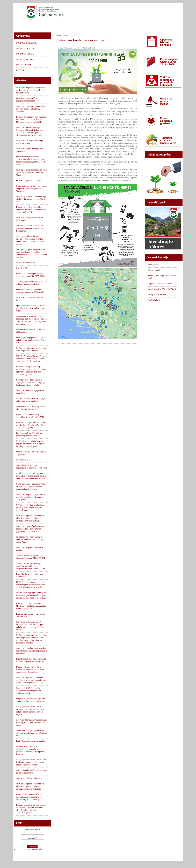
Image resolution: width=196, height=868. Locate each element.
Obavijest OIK (22, 268)
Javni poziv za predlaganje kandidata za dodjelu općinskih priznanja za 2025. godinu (31, 497)
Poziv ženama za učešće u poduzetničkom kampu (27, 100)
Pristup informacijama (157, 295)
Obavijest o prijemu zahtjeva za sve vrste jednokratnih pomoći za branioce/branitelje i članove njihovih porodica (32, 253)
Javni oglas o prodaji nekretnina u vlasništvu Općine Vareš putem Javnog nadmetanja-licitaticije (30, 786)
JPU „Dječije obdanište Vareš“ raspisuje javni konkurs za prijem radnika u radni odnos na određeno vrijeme (30, 240)
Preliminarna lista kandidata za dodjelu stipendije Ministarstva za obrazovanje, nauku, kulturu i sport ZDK (31, 161)
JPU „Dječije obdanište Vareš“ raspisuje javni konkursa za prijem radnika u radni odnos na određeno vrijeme (30, 711)
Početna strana (62, 35)
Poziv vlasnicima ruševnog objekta (31, 741)
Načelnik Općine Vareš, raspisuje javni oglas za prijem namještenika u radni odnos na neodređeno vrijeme (31, 476)
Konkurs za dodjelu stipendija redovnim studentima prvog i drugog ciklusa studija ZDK (31, 210)
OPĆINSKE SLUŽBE (58, 25)
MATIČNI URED (138, 25)
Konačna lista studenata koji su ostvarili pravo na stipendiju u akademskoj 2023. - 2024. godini (30, 797)
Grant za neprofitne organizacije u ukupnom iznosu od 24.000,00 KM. (31, 557)
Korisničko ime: (32, 830)
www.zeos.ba (75, 164)
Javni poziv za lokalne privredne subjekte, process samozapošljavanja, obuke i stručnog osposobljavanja (31, 680)
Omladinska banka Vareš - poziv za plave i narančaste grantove (31, 408)
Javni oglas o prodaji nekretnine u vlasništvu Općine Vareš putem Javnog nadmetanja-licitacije (30, 518)
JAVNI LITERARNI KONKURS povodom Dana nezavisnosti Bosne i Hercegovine (31, 228)
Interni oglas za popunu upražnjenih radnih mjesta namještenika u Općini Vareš (31, 340)
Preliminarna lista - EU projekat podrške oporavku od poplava (29, 434)
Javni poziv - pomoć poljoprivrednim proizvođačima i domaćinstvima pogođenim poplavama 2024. (31, 529)
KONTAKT (160, 25)
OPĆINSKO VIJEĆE (85, 25)
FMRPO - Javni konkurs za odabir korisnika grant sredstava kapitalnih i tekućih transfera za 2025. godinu (31, 585)
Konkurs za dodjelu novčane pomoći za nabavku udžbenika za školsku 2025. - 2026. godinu (31, 425)
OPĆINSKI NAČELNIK (29, 25)
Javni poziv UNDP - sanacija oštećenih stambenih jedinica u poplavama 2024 (29, 691)
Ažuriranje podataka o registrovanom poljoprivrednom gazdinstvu (31, 283)
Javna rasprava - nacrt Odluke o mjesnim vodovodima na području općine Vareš (30, 539)
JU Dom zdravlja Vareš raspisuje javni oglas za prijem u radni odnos (32, 349)
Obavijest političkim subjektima (29, 778)
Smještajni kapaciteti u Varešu (160, 284)
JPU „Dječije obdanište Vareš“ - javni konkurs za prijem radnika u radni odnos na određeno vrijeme (32, 762)
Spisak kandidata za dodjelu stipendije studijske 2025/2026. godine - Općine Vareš (32, 308)
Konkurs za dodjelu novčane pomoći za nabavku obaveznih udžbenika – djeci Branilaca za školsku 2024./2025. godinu (31, 809)
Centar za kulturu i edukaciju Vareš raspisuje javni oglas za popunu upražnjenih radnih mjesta (31, 486)
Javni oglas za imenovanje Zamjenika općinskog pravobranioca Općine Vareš (32, 172)
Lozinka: (32, 838)
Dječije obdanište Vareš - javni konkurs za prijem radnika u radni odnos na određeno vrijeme (30, 669)
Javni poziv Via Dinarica (26, 263)
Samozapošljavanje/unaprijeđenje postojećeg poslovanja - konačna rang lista (32, 733)
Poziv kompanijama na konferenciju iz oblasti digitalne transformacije (31, 660)
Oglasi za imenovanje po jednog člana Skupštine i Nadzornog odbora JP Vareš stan (32, 188)
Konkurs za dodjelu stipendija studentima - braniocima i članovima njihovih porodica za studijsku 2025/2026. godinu (31, 371)
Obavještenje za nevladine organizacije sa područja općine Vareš (32, 467)
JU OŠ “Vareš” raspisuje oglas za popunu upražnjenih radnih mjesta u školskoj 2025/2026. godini (31, 444)
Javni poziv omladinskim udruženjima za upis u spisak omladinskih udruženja (32, 109)
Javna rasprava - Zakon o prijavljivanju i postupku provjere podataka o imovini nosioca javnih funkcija (30, 750)
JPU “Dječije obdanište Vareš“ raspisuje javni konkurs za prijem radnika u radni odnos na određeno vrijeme (30, 626)
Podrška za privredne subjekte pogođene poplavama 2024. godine (31, 291)
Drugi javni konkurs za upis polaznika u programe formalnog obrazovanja (32, 700)
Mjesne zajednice (155, 270)
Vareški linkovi (154, 300)
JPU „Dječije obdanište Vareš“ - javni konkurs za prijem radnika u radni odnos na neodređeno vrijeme (32, 359)
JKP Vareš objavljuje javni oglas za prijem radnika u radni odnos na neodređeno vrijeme (31, 508)
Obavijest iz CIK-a (24, 460)
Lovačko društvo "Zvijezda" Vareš (162, 289)
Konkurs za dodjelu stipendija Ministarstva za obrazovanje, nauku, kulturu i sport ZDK (31, 606)
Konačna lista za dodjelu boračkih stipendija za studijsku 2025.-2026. (31, 275)
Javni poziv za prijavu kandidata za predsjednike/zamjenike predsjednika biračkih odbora (31, 90)
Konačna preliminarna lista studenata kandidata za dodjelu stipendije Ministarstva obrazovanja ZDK (31, 119)
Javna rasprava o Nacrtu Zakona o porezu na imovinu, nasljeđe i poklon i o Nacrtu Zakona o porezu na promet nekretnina (32, 320)
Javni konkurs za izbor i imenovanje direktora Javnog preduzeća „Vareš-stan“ (31, 199)
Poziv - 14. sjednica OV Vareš (28, 180)
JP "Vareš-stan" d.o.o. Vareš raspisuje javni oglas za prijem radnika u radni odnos (31, 722)
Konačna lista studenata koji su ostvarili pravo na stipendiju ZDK (30, 416)
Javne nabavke (154, 265)
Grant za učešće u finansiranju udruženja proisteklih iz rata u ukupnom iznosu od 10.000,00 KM (31, 566)
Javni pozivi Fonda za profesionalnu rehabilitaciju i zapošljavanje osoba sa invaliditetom (32, 651)
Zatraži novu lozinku (34, 849)
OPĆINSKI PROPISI (113, 25)
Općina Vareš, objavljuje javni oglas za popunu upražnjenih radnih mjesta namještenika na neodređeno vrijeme (31, 595)
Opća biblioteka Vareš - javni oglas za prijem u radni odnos (32, 772)
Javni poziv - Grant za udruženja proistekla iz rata (30, 142)
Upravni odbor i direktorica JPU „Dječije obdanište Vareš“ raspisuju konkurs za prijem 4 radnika (31, 382)
